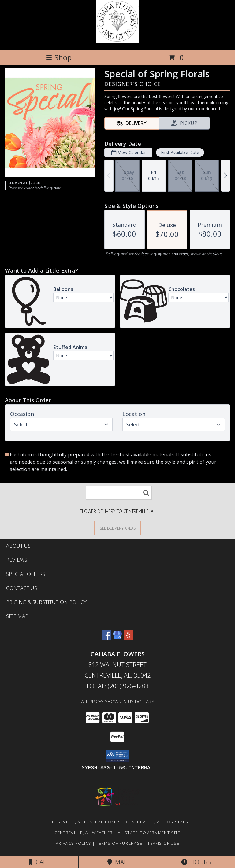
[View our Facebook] (106, 638)
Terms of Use (163, 843)
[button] (118, 756)
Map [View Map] (117, 862)
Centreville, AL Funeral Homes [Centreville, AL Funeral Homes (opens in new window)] (84, 822)
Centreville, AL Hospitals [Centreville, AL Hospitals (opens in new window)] (157, 822)
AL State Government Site (149, 833)
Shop (59, 57)
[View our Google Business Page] (117, 638)
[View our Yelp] (129, 638)
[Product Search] (119, 493)
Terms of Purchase (119, 843)
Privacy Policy (73, 843)
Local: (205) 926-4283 (117, 686)
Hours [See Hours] (196, 862)
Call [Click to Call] (39, 862)
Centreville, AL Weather (84, 833)
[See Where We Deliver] (117, 528)
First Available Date (180, 152)
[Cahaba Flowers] (117, 41)
